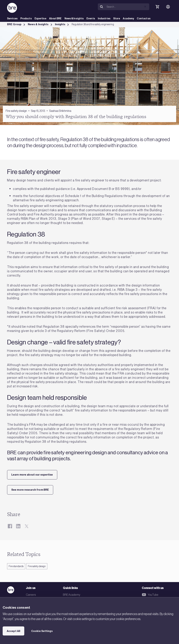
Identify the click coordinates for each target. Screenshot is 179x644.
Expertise (40, 19)
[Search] (127, 7)
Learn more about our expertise (32, 475)
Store (117, 19)
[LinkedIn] (18, 526)
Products (26, 19)
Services (12, 19)
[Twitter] (26, 526)
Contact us (144, 19)
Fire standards (16, 566)
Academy (128, 19)
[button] (145, 7)
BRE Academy (72, 595)
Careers (31, 595)
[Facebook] (10, 526)
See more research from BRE (30, 490)
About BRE (55, 19)
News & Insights (74, 19)
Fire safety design (37, 566)
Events (91, 19)
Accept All (13, 631)
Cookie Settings (42, 631)
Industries (104, 19)
